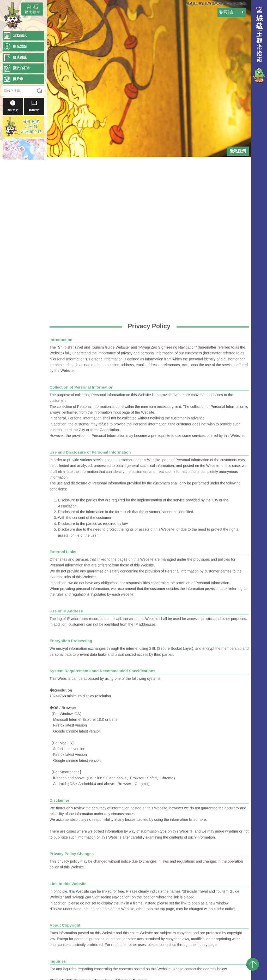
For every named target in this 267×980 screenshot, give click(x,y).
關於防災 (13, 106)
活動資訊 (20, 35)
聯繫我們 (34, 106)
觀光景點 (20, 46)
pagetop (253, 964)
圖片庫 (18, 79)
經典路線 (20, 57)
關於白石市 (22, 68)
